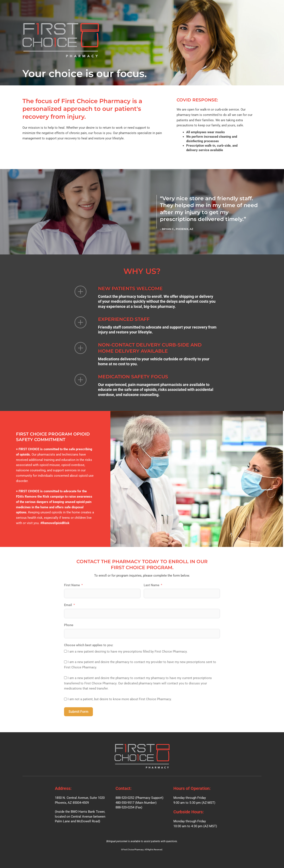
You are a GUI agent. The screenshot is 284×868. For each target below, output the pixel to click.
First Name (72, 585)
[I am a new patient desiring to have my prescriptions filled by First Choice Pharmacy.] (65, 651)
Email (68, 605)
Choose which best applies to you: (89, 645)
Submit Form (78, 712)
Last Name (152, 585)
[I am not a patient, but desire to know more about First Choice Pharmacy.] (65, 699)
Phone (69, 625)
